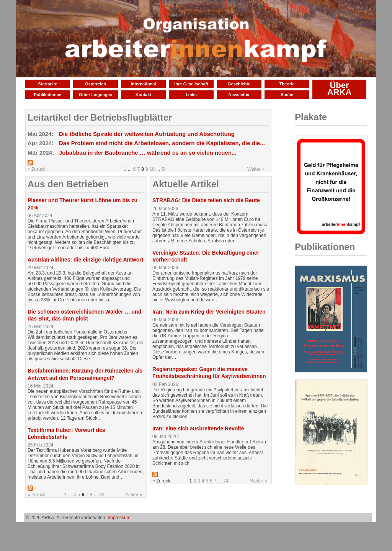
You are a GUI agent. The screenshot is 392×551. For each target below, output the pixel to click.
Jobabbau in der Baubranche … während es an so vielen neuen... (148, 153)
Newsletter (239, 95)
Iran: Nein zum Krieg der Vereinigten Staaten (209, 312)
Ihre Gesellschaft (191, 84)
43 (102, 495)
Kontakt (143, 95)
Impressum (119, 518)
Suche (287, 95)
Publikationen (47, 95)
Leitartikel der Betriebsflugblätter (100, 117)
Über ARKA (340, 89)
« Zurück (37, 169)
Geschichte (239, 84)
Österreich (96, 84)
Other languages (96, 95)
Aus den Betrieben (68, 184)
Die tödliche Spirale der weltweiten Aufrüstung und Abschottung (147, 134)
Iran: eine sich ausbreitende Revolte (198, 428)
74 (226, 481)
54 (164, 169)
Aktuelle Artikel (186, 184)
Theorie (287, 84)
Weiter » (256, 169)
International (143, 84)
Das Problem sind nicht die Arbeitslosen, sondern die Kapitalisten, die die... (162, 143)
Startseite (47, 84)
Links (191, 95)
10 (152, 169)
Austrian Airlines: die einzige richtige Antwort (85, 260)
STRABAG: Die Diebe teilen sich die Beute (206, 200)
